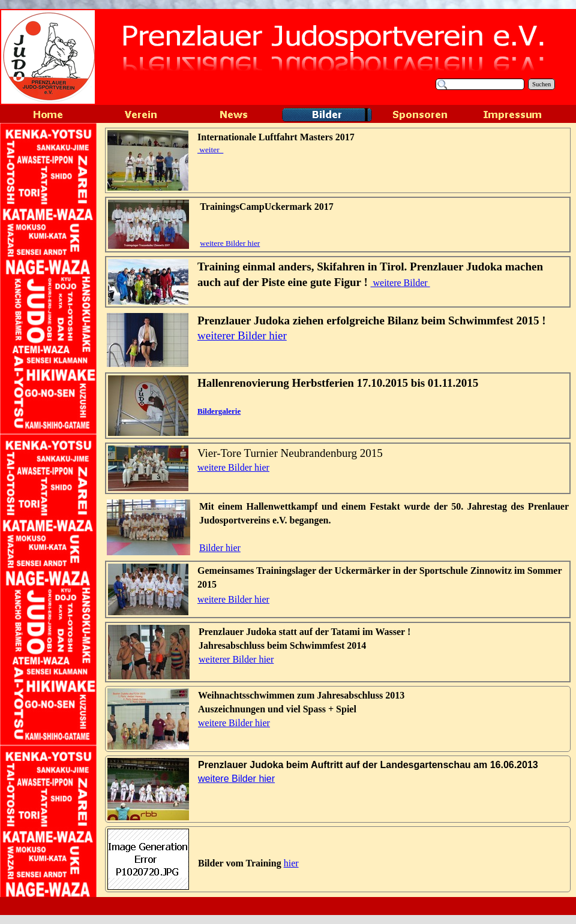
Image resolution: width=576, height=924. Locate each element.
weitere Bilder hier (230, 243)
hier (291, 863)
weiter (210, 150)
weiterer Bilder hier (242, 335)
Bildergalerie (219, 411)
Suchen (541, 84)
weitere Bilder (400, 283)
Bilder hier (220, 548)
